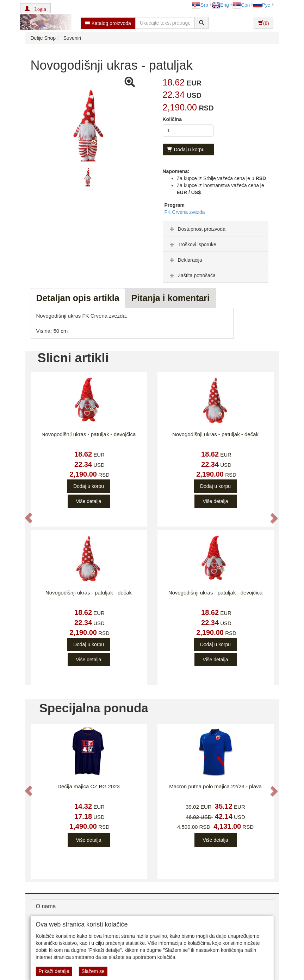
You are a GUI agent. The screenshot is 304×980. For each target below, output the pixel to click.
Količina (172, 119)
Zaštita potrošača (192, 275)
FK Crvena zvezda (185, 212)
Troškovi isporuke (192, 244)
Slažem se (93, 971)
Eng (220, 5)
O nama (46, 906)
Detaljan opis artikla (78, 298)
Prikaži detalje (54, 971)
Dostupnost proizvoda (197, 229)
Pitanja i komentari (170, 298)
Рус (262, 5)
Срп (241, 5)
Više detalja (88, 501)
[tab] (216, 229)
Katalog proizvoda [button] (108, 23)
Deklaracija (185, 260)
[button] (35, 8)
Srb (200, 5)
